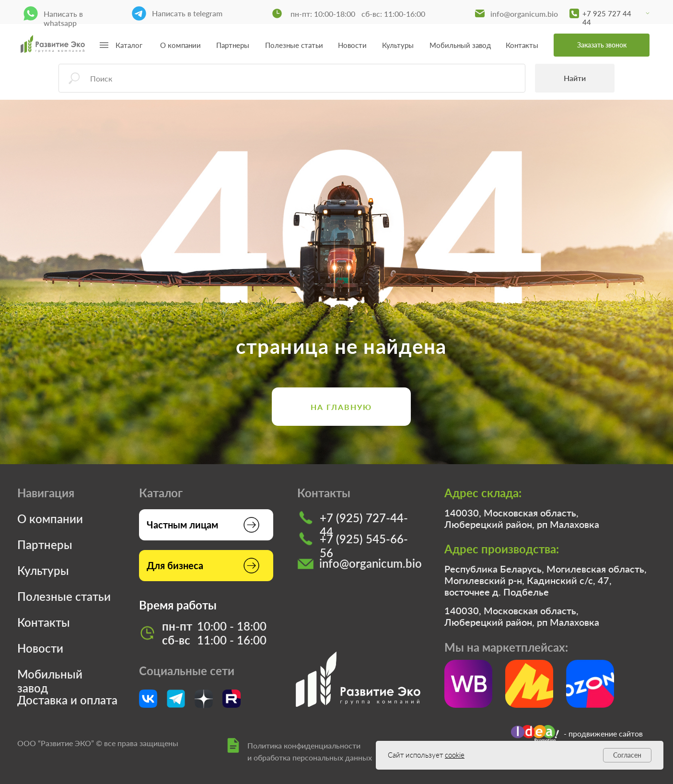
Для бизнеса (175, 565)
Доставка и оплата (67, 700)
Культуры (398, 45)
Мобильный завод (460, 45)
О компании (180, 45)
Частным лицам (182, 525)
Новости (352, 45)
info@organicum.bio (524, 14)
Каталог (129, 45)
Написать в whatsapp (63, 18)
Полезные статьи (294, 45)
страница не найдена (341, 346)
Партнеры (233, 45)
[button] (602, 45)
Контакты (522, 45)
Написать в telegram (187, 13)
